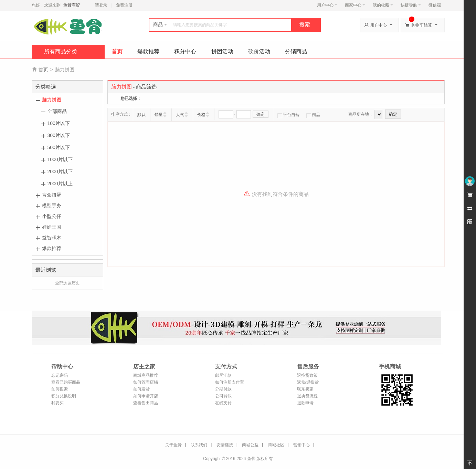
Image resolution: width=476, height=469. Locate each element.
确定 (261, 114)
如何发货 (141, 389)
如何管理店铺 (146, 382)
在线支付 (223, 403)
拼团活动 (222, 51)
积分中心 (185, 51)
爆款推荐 (148, 51)
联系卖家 (305, 389)
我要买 (57, 403)
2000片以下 (60, 171)
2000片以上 (60, 184)
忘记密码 (60, 375)
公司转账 (223, 396)
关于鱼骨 (173, 445)
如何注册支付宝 (230, 382)
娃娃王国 (52, 227)
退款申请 (305, 403)
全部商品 (57, 111)
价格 (201, 115)
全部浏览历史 (67, 283)
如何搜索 (60, 389)
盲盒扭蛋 (52, 195)
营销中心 (302, 445)
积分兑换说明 (64, 396)
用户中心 (327, 5)
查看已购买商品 (66, 382)
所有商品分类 (61, 51)
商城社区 (276, 445)
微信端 (435, 5)
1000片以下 (60, 159)
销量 (159, 115)
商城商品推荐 (146, 375)
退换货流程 (307, 396)
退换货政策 (307, 375)
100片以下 (59, 123)
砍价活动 (259, 51)
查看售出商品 (146, 403)
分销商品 (296, 51)
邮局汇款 (223, 375)
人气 (180, 115)
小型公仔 (52, 216)
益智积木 (52, 238)
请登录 (101, 5)
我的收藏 (383, 5)
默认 (141, 115)
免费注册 (124, 5)
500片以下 (59, 147)
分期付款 (223, 389)
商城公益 (250, 445)
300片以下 (59, 135)
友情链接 (225, 445)
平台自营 (288, 115)
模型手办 (52, 206)
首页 (117, 51)
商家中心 (355, 5)
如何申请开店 (146, 396)
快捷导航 (411, 5)
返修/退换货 (308, 382)
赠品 (313, 115)
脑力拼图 (52, 100)
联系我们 (199, 445)
